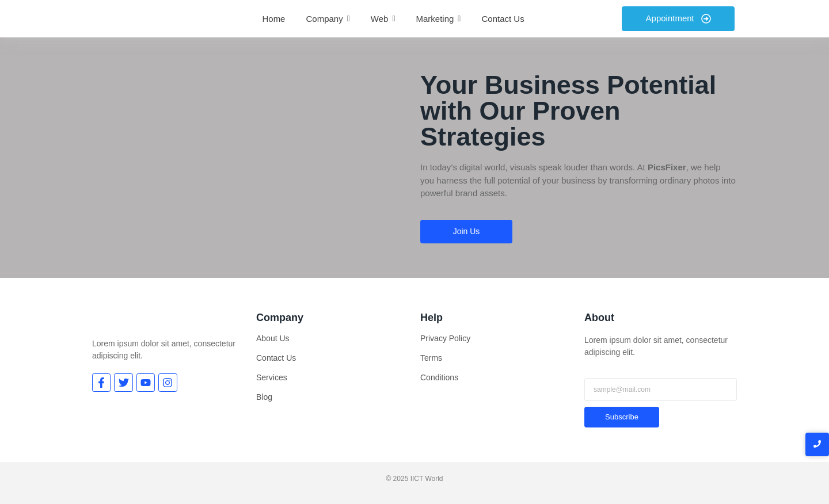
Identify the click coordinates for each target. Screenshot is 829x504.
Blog (264, 397)
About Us (273, 338)
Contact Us (276, 358)
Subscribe (622, 417)
